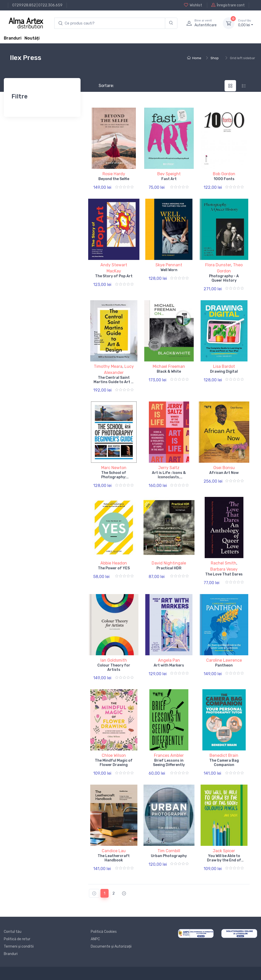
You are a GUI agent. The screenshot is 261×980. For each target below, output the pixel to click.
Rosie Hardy (114, 174)
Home (194, 58)
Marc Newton (114, 468)
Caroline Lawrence (224, 660)
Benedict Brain (224, 755)
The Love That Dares (224, 574)
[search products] (110, 23)
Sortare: (102, 86)
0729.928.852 (24, 5)
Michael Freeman (169, 366)
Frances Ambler (169, 755)
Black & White (169, 372)
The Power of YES (114, 568)
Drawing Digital (224, 372)
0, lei (246, 23)
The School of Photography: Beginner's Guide (114, 477)
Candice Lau (114, 851)
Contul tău (13, 932)
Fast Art (169, 179)
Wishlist (193, 5)
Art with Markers (169, 665)
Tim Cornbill (169, 851)
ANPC (95, 939)
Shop (215, 58)
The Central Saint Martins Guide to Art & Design (114, 382)
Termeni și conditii (19, 946)
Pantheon (224, 665)
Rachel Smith (224, 563)
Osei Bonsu (224, 468)
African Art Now (224, 473)
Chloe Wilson (114, 755)
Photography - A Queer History (224, 278)
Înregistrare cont (228, 5)
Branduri (13, 38)
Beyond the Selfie (114, 179)
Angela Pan (169, 660)
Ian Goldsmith (114, 660)
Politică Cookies (104, 932)
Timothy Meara (108, 366)
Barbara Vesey (224, 569)
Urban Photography (169, 856)
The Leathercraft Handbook (114, 858)
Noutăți (32, 38)
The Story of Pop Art (114, 276)
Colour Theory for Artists (114, 668)
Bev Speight (169, 174)
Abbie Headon (114, 563)
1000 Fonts (224, 179)
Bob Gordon (224, 174)
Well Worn (169, 270)
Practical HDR (169, 568)
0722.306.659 (50, 5)
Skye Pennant (169, 265)
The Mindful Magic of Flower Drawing (114, 763)
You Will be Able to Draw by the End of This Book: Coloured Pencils (224, 862)
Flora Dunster (218, 265)
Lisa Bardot (224, 366)
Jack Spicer (224, 851)
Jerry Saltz (169, 468)
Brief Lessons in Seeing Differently (169, 763)
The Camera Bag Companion (224, 763)
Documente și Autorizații (111, 946)
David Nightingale (169, 563)
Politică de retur (17, 939)
